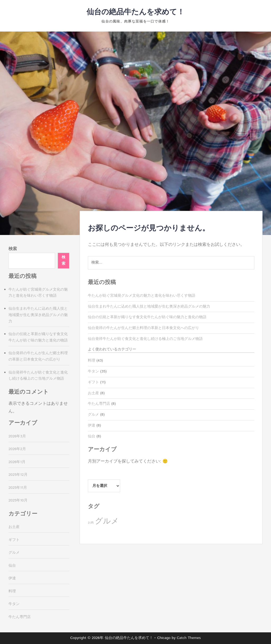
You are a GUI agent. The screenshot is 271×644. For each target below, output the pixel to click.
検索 (13, 249)
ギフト (93, 382)
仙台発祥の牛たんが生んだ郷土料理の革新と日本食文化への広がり (143, 328)
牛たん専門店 (99, 404)
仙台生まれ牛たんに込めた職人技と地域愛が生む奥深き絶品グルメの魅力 (149, 307)
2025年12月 (18, 475)
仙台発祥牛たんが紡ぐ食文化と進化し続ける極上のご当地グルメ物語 (145, 339)
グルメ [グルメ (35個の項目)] (107, 521)
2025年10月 (18, 500)
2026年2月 (17, 449)
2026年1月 (17, 462)
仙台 (92, 436)
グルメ (93, 415)
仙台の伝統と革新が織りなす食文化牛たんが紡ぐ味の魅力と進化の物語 (147, 317)
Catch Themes (189, 638)
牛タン (93, 371)
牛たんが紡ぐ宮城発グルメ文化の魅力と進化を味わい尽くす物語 (142, 296)
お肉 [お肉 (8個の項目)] (91, 523)
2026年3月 (17, 436)
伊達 (92, 425)
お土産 (93, 393)
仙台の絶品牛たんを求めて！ (135, 12)
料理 (92, 361)
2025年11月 (18, 488)
